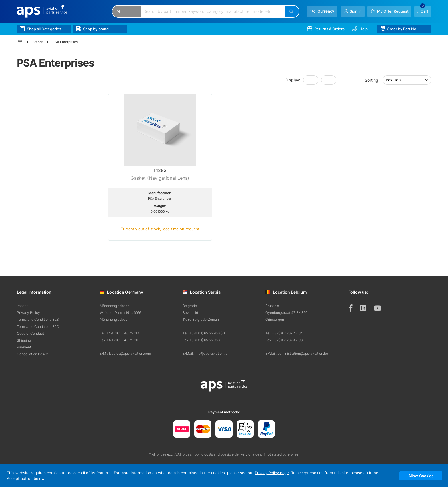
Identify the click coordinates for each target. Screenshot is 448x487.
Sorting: (372, 80)
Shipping (24, 340)
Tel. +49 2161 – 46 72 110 (119, 333)
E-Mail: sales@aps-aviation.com (125, 353)
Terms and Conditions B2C (38, 327)
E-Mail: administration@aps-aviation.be (297, 353)
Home (20, 42)
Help (360, 29)
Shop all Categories (40, 29)
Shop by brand (92, 29)
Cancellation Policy (32, 354)
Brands (38, 42)
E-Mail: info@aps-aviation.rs (205, 353)
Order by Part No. (399, 29)
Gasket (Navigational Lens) (160, 178)
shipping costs (201, 454)
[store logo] (42, 11)
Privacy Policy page (272, 473)
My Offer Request (393, 11)
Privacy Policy (28, 313)
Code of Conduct (30, 333)
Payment (24, 347)
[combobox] (213, 11)
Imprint (22, 306)
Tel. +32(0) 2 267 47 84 (284, 333)
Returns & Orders (326, 29)
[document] (224, 476)
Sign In (356, 11)
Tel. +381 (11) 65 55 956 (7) (204, 333)
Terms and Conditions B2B (38, 319)
